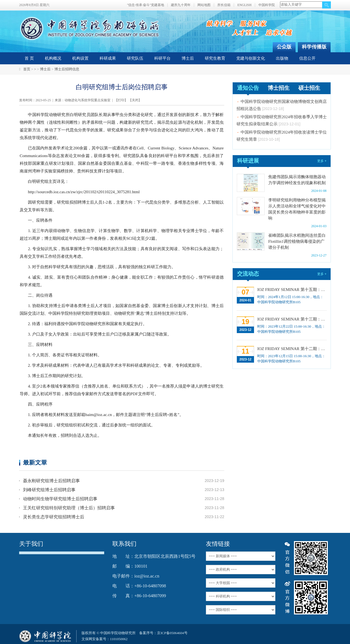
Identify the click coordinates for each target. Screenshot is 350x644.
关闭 (135, 100)
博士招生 (279, 88)
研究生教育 (215, 58)
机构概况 (53, 58)
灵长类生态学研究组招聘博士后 (54, 517)
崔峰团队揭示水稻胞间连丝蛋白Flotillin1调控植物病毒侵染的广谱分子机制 (297, 241)
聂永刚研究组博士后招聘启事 (51, 481)
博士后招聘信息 (67, 69)
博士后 (188, 58)
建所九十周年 (181, 5)
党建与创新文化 (251, 58)
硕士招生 (309, 88)
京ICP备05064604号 (172, 633)
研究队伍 (135, 58)
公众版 (284, 47)
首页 (27, 69)
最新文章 (35, 462)
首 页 (29, 58)
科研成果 (108, 58)
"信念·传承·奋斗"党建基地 (145, 5)
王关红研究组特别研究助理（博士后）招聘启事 (69, 508)
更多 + (322, 161)
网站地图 (204, 5)
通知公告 (248, 88)
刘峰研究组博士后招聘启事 (49, 490)
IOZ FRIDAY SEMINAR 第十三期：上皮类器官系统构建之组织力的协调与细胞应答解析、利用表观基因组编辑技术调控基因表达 (291, 319)
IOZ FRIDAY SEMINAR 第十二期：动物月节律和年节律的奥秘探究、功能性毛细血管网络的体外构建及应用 (291, 349)
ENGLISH (244, 5)
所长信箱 (224, 5)
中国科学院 (267, 5)
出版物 (282, 58)
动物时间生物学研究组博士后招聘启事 (60, 499)
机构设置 (80, 58)
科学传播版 (314, 47)
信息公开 (307, 58)
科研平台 (162, 58)
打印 (121, 100)
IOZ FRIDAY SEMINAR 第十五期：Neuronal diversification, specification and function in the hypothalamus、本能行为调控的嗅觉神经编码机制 (291, 290)
